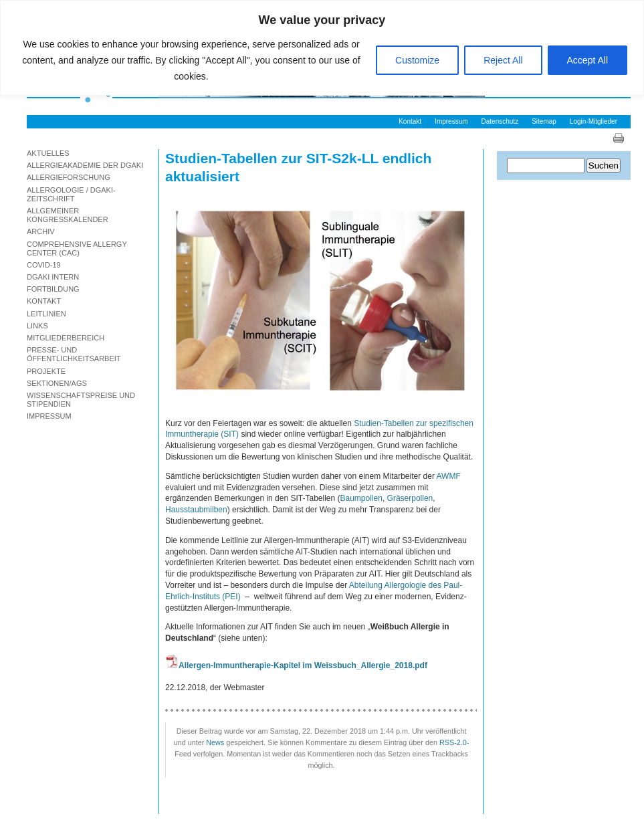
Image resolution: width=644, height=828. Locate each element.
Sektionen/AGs (57, 383)
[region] (322, 48)
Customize (417, 60)
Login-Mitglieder (594, 121)
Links (37, 326)
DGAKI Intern (53, 277)
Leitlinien (46, 314)
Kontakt (410, 121)
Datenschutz (500, 121)
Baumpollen (361, 498)
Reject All (503, 60)
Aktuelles (48, 153)
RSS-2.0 (453, 742)
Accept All (587, 60)
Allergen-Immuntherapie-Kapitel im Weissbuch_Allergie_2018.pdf (303, 665)
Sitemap (544, 121)
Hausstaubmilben (196, 510)
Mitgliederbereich (66, 338)
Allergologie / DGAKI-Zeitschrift (71, 194)
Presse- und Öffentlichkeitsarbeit (74, 354)
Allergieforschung (69, 177)
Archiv (41, 231)
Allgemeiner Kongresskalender (68, 215)
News (215, 742)
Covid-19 (44, 265)
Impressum (451, 121)
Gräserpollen (410, 498)
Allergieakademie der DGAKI (85, 165)
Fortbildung (53, 289)
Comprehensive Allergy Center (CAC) (77, 248)
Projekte (46, 371)
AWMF (449, 476)
